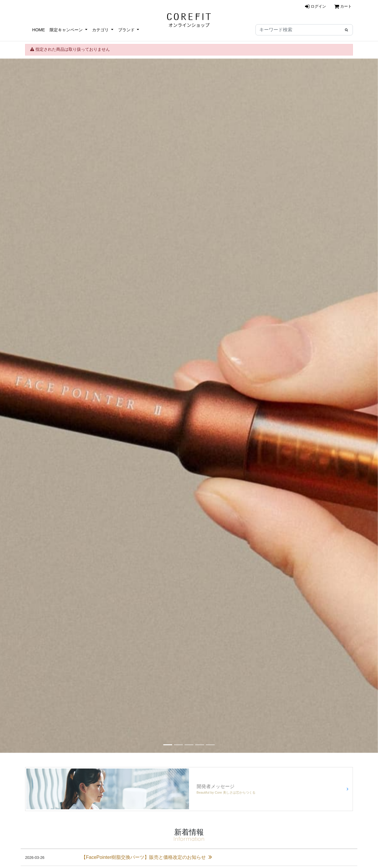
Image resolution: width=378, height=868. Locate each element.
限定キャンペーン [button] (67, 30)
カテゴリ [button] (101, 30)
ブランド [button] (127, 30)
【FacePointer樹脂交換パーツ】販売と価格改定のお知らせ (147, 857)
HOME (39, 30)
